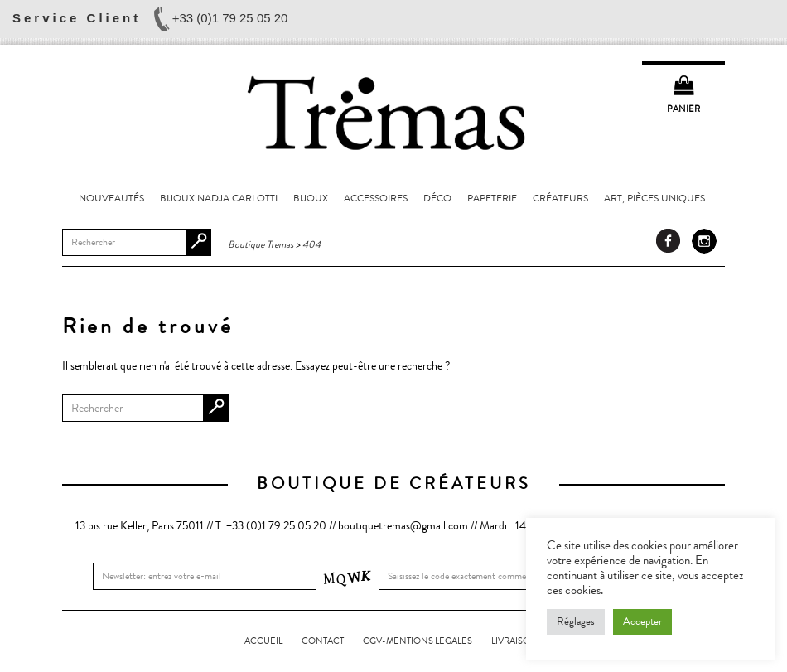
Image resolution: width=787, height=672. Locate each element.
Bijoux (311, 198)
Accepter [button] (642, 621)
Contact (323, 641)
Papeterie (492, 198)
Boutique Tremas (393, 112)
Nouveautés (111, 198)
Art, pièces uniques (654, 198)
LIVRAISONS (517, 641)
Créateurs (560, 198)
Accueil (263, 641)
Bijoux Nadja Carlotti (219, 198)
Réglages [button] (576, 621)
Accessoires (376, 198)
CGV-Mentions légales (418, 641)
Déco (437, 198)
